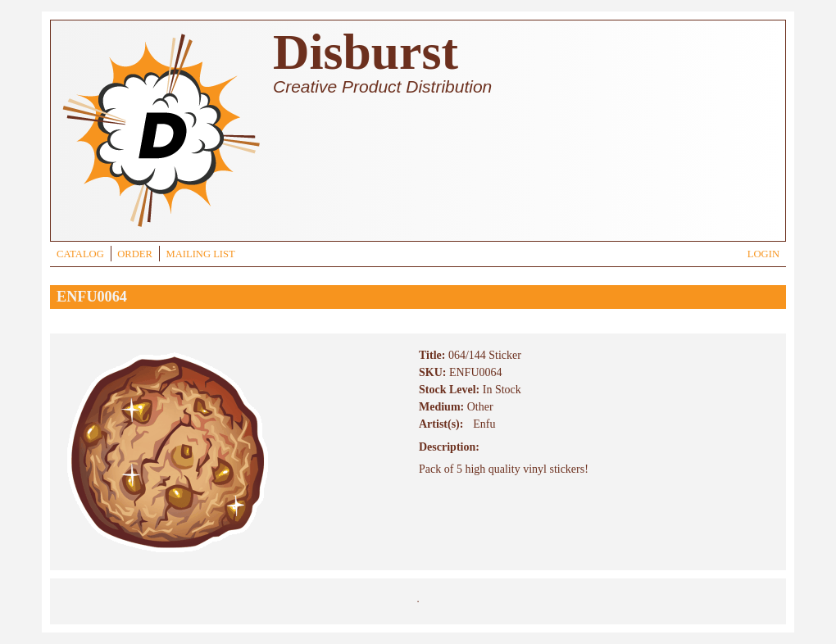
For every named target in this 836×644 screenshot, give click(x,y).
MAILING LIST (200, 254)
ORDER (135, 254)
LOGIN (763, 254)
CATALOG (80, 254)
